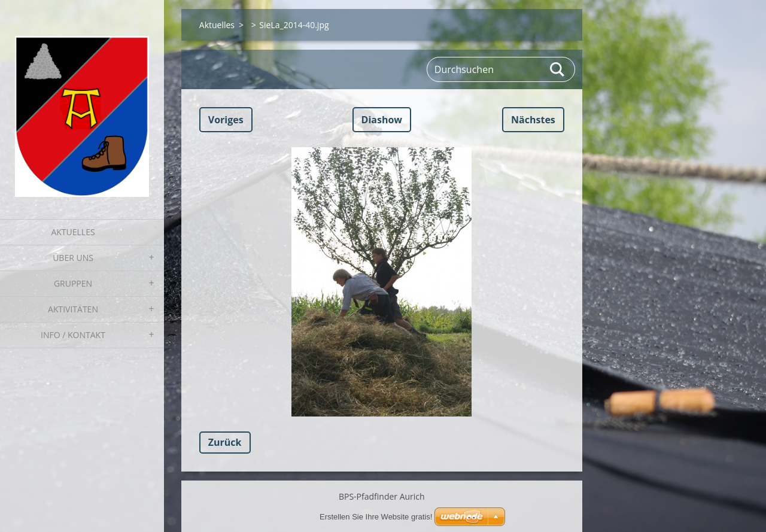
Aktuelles (73, 232)
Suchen (558, 69)
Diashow (382, 120)
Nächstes (533, 120)
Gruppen (73, 283)
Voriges (226, 120)
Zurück (225, 442)
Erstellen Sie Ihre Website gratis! (376, 517)
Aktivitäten (73, 309)
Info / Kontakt (73, 335)
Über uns (73, 258)
